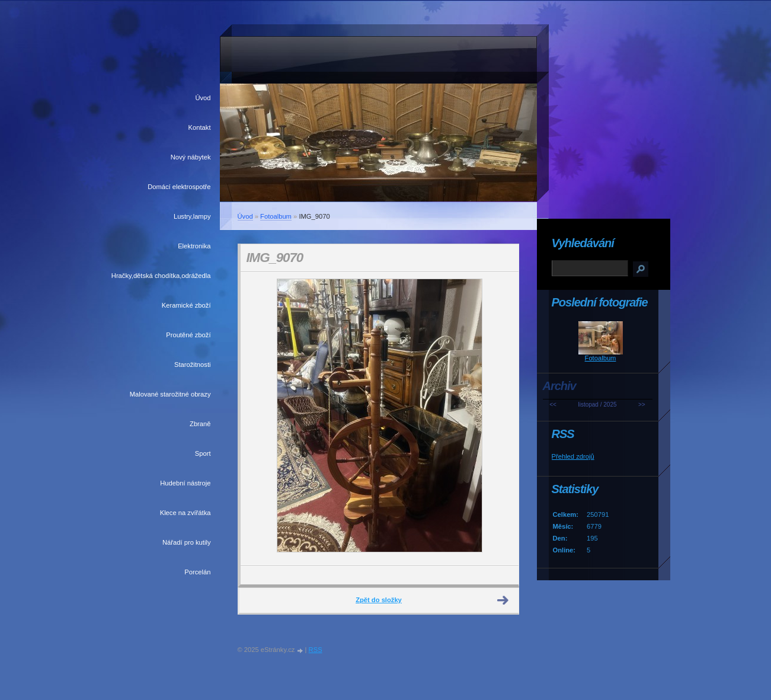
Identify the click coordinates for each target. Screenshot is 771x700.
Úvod (203, 98)
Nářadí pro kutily (186, 542)
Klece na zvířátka (185, 513)
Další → (503, 600)
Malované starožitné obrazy (170, 394)
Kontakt (200, 127)
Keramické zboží (186, 305)
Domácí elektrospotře (179, 187)
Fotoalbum (276, 216)
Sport (203, 453)
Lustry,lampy (192, 216)
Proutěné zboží (188, 335)
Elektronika (194, 246)
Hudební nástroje (185, 483)
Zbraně (200, 424)
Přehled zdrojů (573, 456)
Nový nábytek (191, 157)
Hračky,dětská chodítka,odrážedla (161, 276)
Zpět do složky (379, 600)
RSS (316, 650)
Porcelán (197, 572)
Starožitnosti (193, 365)
